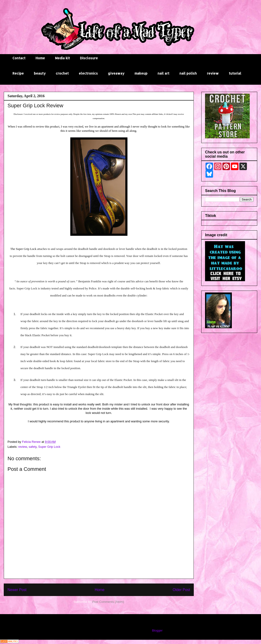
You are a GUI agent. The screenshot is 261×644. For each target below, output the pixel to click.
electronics (88, 73)
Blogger (157, 630)
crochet (62, 73)
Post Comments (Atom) (108, 602)
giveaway (116, 73)
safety (33, 447)
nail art (163, 73)
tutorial (235, 73)
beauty (40, 73)
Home (40, 58)
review (213, 73)
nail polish (188, 73)
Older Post (181, 590)
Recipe (18, 73)
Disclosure (89, 58)
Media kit (62, 58)
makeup (141, 73)
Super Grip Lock (49, 447)
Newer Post (17, 590)
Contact (19, 58)
